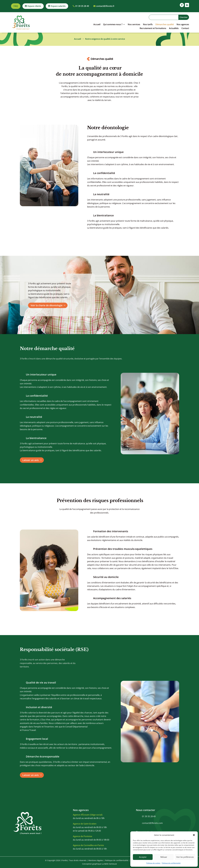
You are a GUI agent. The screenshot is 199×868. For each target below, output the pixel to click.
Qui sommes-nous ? (113, 25)
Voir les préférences (185, 857)
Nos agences (183, 25)
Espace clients (34, 6)
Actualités (174, 29)
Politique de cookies (153, 863)
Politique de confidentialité (171, 863)
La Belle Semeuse (109, 864)
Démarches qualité (165, 25)
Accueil (97, 25)
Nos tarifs (148, 25)
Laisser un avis (31, 460)
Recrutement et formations (153, 29)
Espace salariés (58, 6)
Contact (185, 29)
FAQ (16, 6)
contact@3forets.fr (105, 6)
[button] (194, 835)
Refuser (164, 857)
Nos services (134, 25)
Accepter (143, 857)
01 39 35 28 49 (82, 6)
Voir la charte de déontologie (47, 305)
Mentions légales (96, 860)
